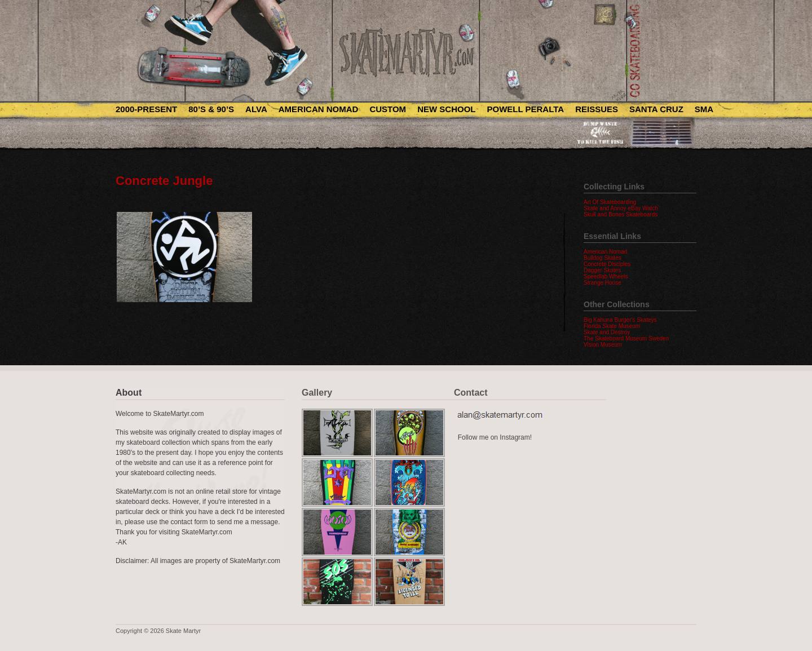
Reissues (597, 109)
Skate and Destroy (607, 332)
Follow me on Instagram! (495, 437)
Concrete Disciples (607, 264)
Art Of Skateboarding (610, 202)
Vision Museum (603, 345)
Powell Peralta (525, 109)
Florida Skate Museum (612, 326)
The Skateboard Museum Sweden (626, 338)
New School (446, 109)
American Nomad (319, 109)
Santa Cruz (656, 109)
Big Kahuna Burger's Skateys (620, 320)
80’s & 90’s (211, 109)
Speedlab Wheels (606, 276)
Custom (388, 109)
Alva (256, 109)
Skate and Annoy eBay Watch (621, 208)
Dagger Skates (602, 270)
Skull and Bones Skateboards (621, 214)
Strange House (603, 283)
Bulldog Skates (603, 258)
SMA (704, 109)
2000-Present (146, 109)
